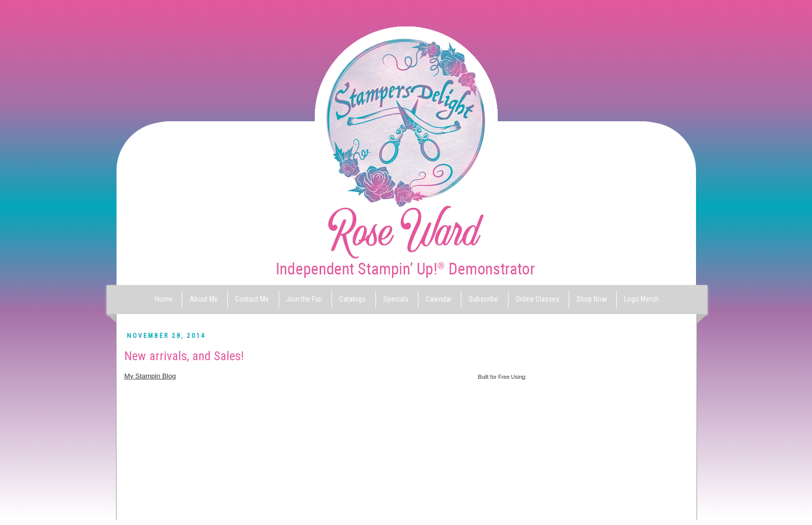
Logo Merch (641, 299)
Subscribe (483, 299)
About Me (204, 299)
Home (164, 299)
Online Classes (538, 299)
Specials (396, 299)
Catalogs (352, 299)
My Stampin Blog (150, 376)
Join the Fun (304, 299)
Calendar (439, 299)
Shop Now (592, 299)
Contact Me (252, 299)
